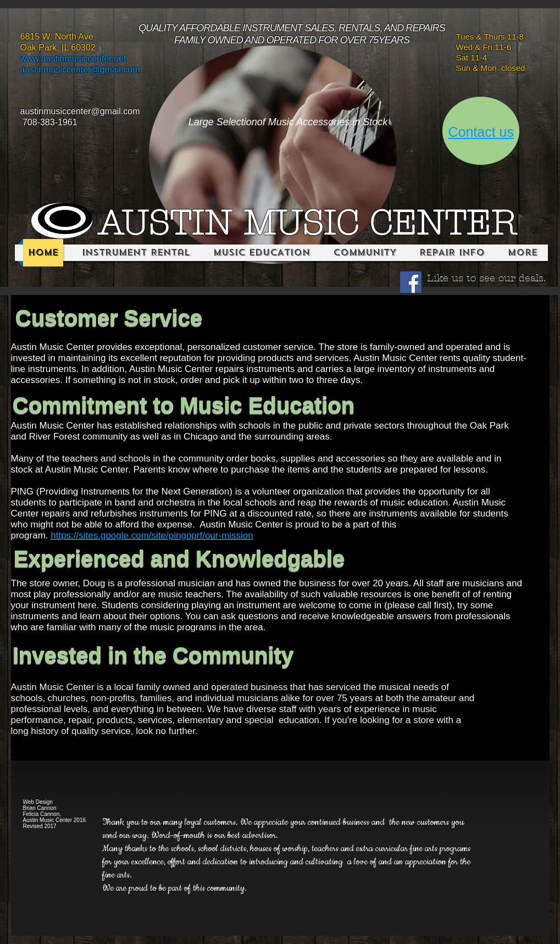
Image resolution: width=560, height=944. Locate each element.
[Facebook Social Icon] (411, 282)
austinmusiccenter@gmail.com (80, 70)
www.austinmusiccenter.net (73, 59)
